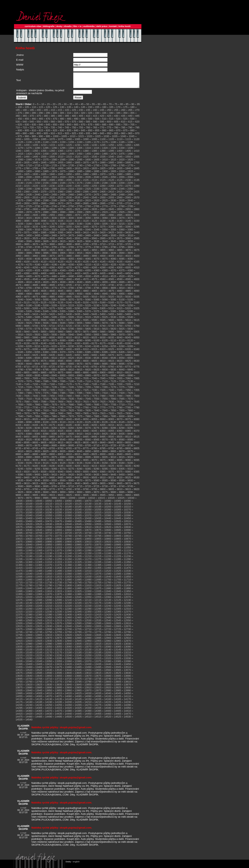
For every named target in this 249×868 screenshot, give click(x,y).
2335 (105, 192)
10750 (127, 536)
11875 (98, 591)
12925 (39, 644)
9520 (120, 480)
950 (109, 136)
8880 (18, 457)
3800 (130, 250)
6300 (69, 352)
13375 (98, 664)
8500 (111, 440)
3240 (44, 230)
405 (81, 119)
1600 (88, 162)
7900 (78, 416)
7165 (61, 387)
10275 (19, 515)
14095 (98, 699)
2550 (103, 200)
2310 (63, 192)
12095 (59, 603)
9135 (80, 466)
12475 (98, 620)
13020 (108, 647)
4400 (44, 276)
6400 (113, 355)
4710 (78, 288)
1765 (122, 168)
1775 (18, 171)
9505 (94, 480)
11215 (98, 559)
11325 (78, 565)
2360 (27, 195)
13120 (68, 652)
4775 (63, 291)
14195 (59, 705)
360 (18, 119)
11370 (49, 568)
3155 (21, 227)
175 (125, 110)
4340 (63, 273)
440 (130, 119)
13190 (88, 655)
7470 (86, 399)
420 (102, 119)
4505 (96, 279)
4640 (80, 285)
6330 (120, 352)
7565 (122, 402)
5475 (21, 320)
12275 (59, 612)
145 (83, 110)
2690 (94, 206)
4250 (35, 270)
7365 (29, 396)
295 (48, 116)
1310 (88, 151)
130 (62, 110)
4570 (86, 282)
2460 (71, 197)
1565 (29, 162)
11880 (108, 591)
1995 (21, 180)
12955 (98, 644)
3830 (61, 253)
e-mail (23, 735)
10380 (108, 518)
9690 (37, 489)
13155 (19, 655)
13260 (108, 658)
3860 (111, 253)
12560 (29, 626)
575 (74, 125)
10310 (88, 515)
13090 (127, 650)
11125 (39, 556)
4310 (136, 270)
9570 (80, 483)
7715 (130, 407)
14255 (59, 708)
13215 (19, 658)
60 (99, 107)
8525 (29, 442)
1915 (130, 174)
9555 (54, 483)
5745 (111, 329)
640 (41, 127)
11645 (117, 580)
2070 (27, 183)
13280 (29, 661)
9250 (29, 472)
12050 (88, 600)
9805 (111, 492)
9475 (44, 480)
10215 (19, 512)
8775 (86, 451)
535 (18, 125)
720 (32, 130)
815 (41, 133)
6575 (44, 364)
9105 (29, 466)
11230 (127, 559)
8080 (136, 422)
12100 (68, 603)
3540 (61, 241)
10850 (88, 542)
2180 (88, 186)
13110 (49, 652)
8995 (88, 460)
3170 (46, 227)
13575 (19, 676)
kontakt (113, 26)
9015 (122, 460)
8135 (105, 425)
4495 (80, 279)
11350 (127, 565)
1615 (113, 162)
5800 (80, 332)
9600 (130, 483)
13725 (78, 682)
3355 (113, 232)
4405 (52, 276)
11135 (59, 556)
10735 (98, 536)
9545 (37, 483)
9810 (120, 492)
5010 (94, 300)
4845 (61, 294)
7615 (86, 405)
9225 (111, 469)
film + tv (77, 26)
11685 (78, 582)
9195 (61, 469)
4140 (94, 265)
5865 (69, 335)
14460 (108, 717)
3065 (113, 221)
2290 (29, 192)
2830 (86, 212)
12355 (98, 615)
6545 (113, 361)
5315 (120, 311)
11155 (98, 556)
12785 (117, 635)
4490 (71, 279)
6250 (105, 349)
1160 (80, 145)
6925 (21, 378)
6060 (29, 343)
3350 (105, 232)
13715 (59, 682)
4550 (52, 282)
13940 (29, 693)
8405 (71, 437)
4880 (120, 294)
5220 (80, 308)
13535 (59, 673)
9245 (21, 472)
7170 (69, 387)
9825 (21, 495)
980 (27, 139)
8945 (128, 457)
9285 (88, 472)
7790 (136, 410)
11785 (39, 588)
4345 (71, 273)
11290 (127, 562)
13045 (39, 650)
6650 (46, 367)
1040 (123, 139)
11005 (39, 550)
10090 (127, 504)
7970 (71, 419)
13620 (108, 676)
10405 (39, 521)
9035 (35, 463)
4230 (122, 267)
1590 (71, 162)
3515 (18, 241)
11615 (59, 580)
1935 (44, 177)
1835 (120, 171)
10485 (78, 524)
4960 (130, 297)
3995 (94, 259)
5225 (88, 308)
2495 (130, 197)
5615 (136, 323)
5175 (128, 305)
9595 (122, 483)
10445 (117, 521)
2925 (122, 215)
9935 (86, 498)
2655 (35, 206)
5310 (111, 311)
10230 (49, 512)
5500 (63, 320)
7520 (46, 402)
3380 (35, 235)
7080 (37, 384)
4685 (35, 288)
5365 (80, 314)
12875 (59, 641)
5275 (52, 311)
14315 (59, 711)
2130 (128, 183)
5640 (54, 326)
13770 (49, 685)
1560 (21, 162)
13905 (78, 690)
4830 (35, 294)
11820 (108, 588)
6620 (120, 364)
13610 (88, 676)
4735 (120, 288)
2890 (63, 215)
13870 (127, 687)
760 (88, 130)
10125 (78, 507)
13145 (117, 652)
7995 (113, 419)
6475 (120, 358)
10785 (78, 539)
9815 (128, 492)
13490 (88, 670)
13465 (39, 670)
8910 (69, 457)
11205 (78, 559)
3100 (52, 224)
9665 (120, 486)
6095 (88, 343)
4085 (122, 262)
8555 (80, 442)
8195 (86, 428)
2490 (122, 197)
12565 (39, 626)
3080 (18, 224)
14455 (98, 717)
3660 (18, 247)
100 (20, 110)
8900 (52, 457)
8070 (120, 422)
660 (69, 127)
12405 (78, 617)
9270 (63, 472)
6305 (78, 352)
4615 (37, 285)
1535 (103, 160)
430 (116, 119)
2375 (52, 195)
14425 (39, 717)
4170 (21, 267)
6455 (86, 358)
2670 (61, 206)
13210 (127, 655)
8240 (37, 431)
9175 (27, 469)
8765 (69, 451)
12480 (108, 620)
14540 (29, 722)
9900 (27, 498)
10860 (108, 542)
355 (132, 116)
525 (125, 122)
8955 (21, 460)
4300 (120, 270)
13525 (39, 673)
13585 (39, 676)
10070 (88, 504)
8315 (44, 434)
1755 (105, 168)
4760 (37, 291)
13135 (98, 652)
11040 (108, 550)
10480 (68, 524)
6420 (27, 358)
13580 (29, 676)
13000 (68, 647)
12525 (78, 623)
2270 (120, 189)
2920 (113, 215)
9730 (105, 489)
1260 (128, 148)
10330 (127, 515)
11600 (29, 580)
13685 (117, 679)
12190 (127, 606)
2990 (111, 218)
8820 (37, 454)
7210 (136, 387)
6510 (54, 361)
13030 (127, 647)
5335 (29, 314)
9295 (105, 472)
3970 (52, 259)
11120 (29, 556)
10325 (117, 515)
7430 (18, 399)
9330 (44, 475)
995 (48, 139)
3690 (69, 247)
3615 (63, 244)
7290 (27, 393)
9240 (136, 469)
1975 (111, 177)
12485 (117, 620)
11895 (19, 594)
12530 (88, 623)
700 (125, 127)
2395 (86, 195)
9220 (103, 469)
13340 (29, 664)
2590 (46, 203)
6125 (18, 346)
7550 (96, 402)
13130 (88, 652)
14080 (68, 699)
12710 (88, 632)
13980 (108, 693)
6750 (94, 370)
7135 (130, 384)
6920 (136, 375)
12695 (59, 632)
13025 (117, 647)
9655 (103, 486)
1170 (96, 145)
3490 (96, 238)
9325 (35, 475)
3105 (61, 224)
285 (34, 116)
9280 (80, 472)
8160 (27, 428)
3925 (96, 256)
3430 (120, 235)
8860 (105, 454)
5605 (120, 323)
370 (32, 119)
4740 (128, 288)
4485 (63, 279)
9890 (130, 495)
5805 (88, 332)
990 (41, 139)
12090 (49, 603)
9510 (103, 480)
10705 (39, 536)
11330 (88, 565)
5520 (96, 320)
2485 (113, 197)
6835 (113, 372)
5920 (37, 337)
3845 (86, 253)
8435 (122, 437)
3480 (80, 238)
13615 (98, 676)
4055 (71, 262)
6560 (18, 364)
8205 (103, 428)
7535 (71, 402)
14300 (29, 711)
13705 (39, 682)
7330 (94, 393)
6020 (86, 340)
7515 (37, 402)
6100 (96, 343)
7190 (103, 387)
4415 (69, 276)
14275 (98, 708)
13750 (127, 682)
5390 (122, 314)
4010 (120, 259)
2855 (128, 212)
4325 (37, 273)
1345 (27, 154)
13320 (108, 661)
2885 (54, 215)
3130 (103, 224)
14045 (117, 696)
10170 (49, 510)
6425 (35, 358)
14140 (68, 702)
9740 (122, 489)
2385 (69, 195)
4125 (69, 265)
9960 (128, 498)
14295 (19, 711)
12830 (88, 638)
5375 (96, 314)
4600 (136, 282)
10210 (127, 510)
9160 (122, 466)
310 (69, 116)
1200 (27, 148)
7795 (21, 413)
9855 (71, 495)
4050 (63, 262)
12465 (78, 620)
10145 (117, 507)
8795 (120, 451)
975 (20, 139)
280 (27, 116)
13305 (78, 661)
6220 (54, 349)
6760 (111, 370)
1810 (78, 171)
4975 (35, 300)
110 (34, 110)
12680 (29, 632)
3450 (29, 238)
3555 (86, 241)
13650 (49, 679)
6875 (61, 375)
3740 (29, 250)
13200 (108, 655)
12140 (29, 606)
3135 (111, 224)
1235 (86, 148)
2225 (44, 189)
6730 (61, 370)
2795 (27, 212)
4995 (69, 300)
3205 (105, 227)
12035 (59, 600)
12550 (127, 623)
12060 (108, 600)
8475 (69, 440)
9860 (80, 495)
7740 (52, 410)
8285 (113, 431)
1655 (61, 165)
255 (116, 113)
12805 (39, 638)
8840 (71, 454)
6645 (37, 367)
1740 (80, 168)
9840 (46, 495)
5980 (18, 340)
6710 (27, 370)
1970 (103, 177)
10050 (49, 504)
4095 (18, 265)
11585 (117, 577)
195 (32, 113)
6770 (128, 370)
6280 (35, 352)
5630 (37, 326)
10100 (29, 507)
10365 (78, 518)
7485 (111, 399)
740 (60, 130)
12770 (88, 635)
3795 (122, 250)
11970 (49, 597)
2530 (69, 200)
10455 (19, 524)
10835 (59, 542)
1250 (111, 148)
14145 (78, 702)
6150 (61, 346)
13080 (108, 650)
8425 (105, 437)
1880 (71, 174)
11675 (59, 582)
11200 (68, 559)
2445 (46, 197)
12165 (78, 606)
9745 (130, 489)
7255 (88, 390)
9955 (120, 498)
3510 (130, 238)
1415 (21, 157)
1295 (63, 151)
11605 (39, 580)
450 (20, 122)
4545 (44, 282)
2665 (52, 206)
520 (118, 122)
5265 (35, 311)
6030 (103, 340)
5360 (71, 314)
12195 (19, 609)
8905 (61, 457)
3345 (96, 232)
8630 (86, 445)
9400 (37, 477)
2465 (80, 197)
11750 (88, 585)
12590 (88, 626)
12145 (39, 606)
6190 (128, 346)
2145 (29, 186)
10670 (88, 533)
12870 (49, 641)
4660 (113, 285)
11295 (19, 565)
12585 (78, 626)
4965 (18, 300)
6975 (105, 378)
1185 (122, 145)
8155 (18, 428)
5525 (105, 320)
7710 (122, 407)
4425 (86, 276)
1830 (111, 171)
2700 (111, 206)
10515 (19, 527)
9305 (122, 472)
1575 (46, 162)
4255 (44, 270)
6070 (46, 343)
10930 (127, 545)
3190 (80, 227)
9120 (54, 466)
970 (137, 136)
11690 (88, 582)
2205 (130, 186)
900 (39, 136)
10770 (49, 539)
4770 (54, 291)
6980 (113, 378)
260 (123, 113)
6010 (69, 340)
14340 (108, 711)
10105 (39, 507)
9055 (69, 463)
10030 (131, 501)
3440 (136, 235)
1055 (27, 142)
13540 (68, 673)
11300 (29, 565)
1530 (94, 160)
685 (104, 127)
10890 (49, 545)
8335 (78, 434)
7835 (88, 413)
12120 (108, 603)
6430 (44, 358)
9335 (52, 475)
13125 (78, 652)
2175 (80, 186)
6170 (94, 346)
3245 (52, 230)
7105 (80, 384)
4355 (88, 273)
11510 (88, 574)
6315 (94, 352)
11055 (19, 553)
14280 (108, 708)
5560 (44, 323)
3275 (103, 230)
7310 (61, 393)
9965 (136, 498)
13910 (88, 690)
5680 (122, 326)
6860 (35, 375)
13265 (117, 658)
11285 (117, 562)
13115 (59, 652)
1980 (120, 177)
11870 (88, 591)
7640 (128, 405)
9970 (21, 501)
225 (74, 113)
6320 (103, 352)
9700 (54, 489)
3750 (46, 250)
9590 (113, 483)
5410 (35, 317)
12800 (29, 638)
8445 (18, 440)
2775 (113, 209)
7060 (128, 381)
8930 (103, 457)
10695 (19, 536)
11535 (19, 577)
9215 (94, 469)
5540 (130, 320)
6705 (18, 370)
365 (25, 119)
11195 (59, 559)
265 (130, 113)
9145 (96, 466)
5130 (52, 305)
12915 (19, 644)
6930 (29, 378)
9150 (105, 466)
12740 (29, 635)
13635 (19, 679)
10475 (59, 524)
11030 (88, 550)
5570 (61, 323)
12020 (29, 600)
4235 (130, 267)
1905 (113, 174)
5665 (96, 326)
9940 (94, 498)
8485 (86, 440)
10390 (127, 518)
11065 (39, 553)
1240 (94, 148)
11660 (29, 582)
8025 (44, 422)
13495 (98, 670)
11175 (19, 559)
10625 (117, 530)
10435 (98, 521)
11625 (78, 580)
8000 (122, 419)
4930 (80, 297)
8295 (130, 431)
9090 (128, 463)
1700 (136, 165)
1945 (61, 177)
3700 (86, 247)
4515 (113, 279)
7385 (63, 396)
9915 (52, 498)
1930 (35, 177)
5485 (37, 320)
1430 (46, 157)
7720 (18, 410)
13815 (19, 687)
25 (60, 107)
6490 (21, 361)
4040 (46, 262)
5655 (80, 326)
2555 (111, 200)
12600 (108, 626)
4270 (69, 270)
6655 (54, 367)
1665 (78, 165)
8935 (111, 457)
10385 (117, 518)
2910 (96, 215)
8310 (35, 434)
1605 (96, 162)
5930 (54, 337)
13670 (88, 679)
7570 (130, 402)
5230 (96, 308)
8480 (78, 440)
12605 (117, 626)
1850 (21, 174)
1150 (63, 145)
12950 (88, 644)
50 (88, 107)
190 (25, 113)
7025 (69, 381)
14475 (19, 720)
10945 (39, 547)
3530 (44, 241)
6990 (130, 378)
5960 (105, 337)
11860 (68, 591)
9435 (96, 477)
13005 (78, 647)
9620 (44, 486)
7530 (63, 402)
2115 (103, 183)
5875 (86, 335)
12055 (98, 600)
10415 (59, 521)
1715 (37, 168)
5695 (27, 329)
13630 (127, 676)
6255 (113, 349)
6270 (18, 352)
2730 (37, 209)
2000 (29, 180)
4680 (27, 288)
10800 (108, 539)
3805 (18, 253)
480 (62, 122)
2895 (71, 215)
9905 (35, 498)
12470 (88, 620)
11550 (49, 577)
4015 (128, 259)
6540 (105, 361)
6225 (63, 349)
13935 (19, 693)
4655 (105, 285)
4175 (29, 267)
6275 (27, 352)
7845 (105, 413)
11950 (127, 594)
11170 (127, 556)
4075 (105, 262)
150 (90, 110)
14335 (98, 711)
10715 (59, 536)
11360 (29, 568)
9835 (37, 495)
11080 (68, 553)
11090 (88, 553)
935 (88, 136)
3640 (105, 244)
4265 (61, 270)
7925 (120, 416)
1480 (130, 157)
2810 (52, 212)
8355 (111, 434)
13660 (68, 679)
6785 (29, 372)
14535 (19, 722)
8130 (96, 425)
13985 (117, 693)
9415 (63, 477)
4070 (96, 262)
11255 (59, 562)
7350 (128, 393)
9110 (37, 466)
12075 (19, 603)
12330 (49, 615)
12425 (117, 617)
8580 (122, 442)
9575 (88, 483)
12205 (39, 609)
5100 (122, 302)
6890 (86, 375)
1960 (86, 177)
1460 (96, 157)
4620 (46, 285)
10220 (29, 512)
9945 (103, 498)
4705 (69, 288)
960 (123, 136)
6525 (80, 361)
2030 (80, 180)
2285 (21, 192)
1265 (136, 148)
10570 (127, 527)
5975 (130, 337)
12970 (127, 644)
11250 (49, 562)
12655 (98, 629)
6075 (54, 343)
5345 (46, 314)
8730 (130, 448)
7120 (105, 384)
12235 (98, 609)
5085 (96, 302)
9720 (88, 489)
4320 (29, 273)
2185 (96, 186)
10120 (68, 507)
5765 (21, 332)
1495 (35, 160)
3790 (113, 250)
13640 (29, 679)
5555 (35, 323)
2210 (18, 189)
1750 (96, 168)
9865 (88, 495)
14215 (98, 705)
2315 (71, 192)
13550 (88, 673)
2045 (105, 180)
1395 (111, 154)
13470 (49, 670)
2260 (103, 189)
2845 (111, 212)
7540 (80, 402)
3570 (111, 241)
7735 (44, 410)
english (76, 864)
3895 (46, 256)
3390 (52, 235)
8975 (54, 460)
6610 (103, 364)
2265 (111, 189)
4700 (61, 288)
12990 (49, 647)
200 (39, 113)
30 (65, 107)
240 (95, 113)
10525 (39, 527)
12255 (19, 612)
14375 (59, 714)
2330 (96, 192)
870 (118, 133)
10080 (108, 504)
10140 (108, 507)
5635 (46, 326)
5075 (80, 302)
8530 (37, 442)
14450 (88, 717)
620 (137, 125)
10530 (49, 527)
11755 (98, 585)
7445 (44, 399)
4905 (37, 297)
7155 (44, 387)
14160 (108, 702)
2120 (111, 183)
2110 (94, 183)
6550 (122, 361)
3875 (136, 253)
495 (83, 122)
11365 (39, 568)
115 (41, 110)
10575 (19, 530)
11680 (68, 582)
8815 (29, 454)
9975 (29, 501)
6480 (128, 358)
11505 (78, 574)
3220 (130, 227)
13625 (117, 676)
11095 (98, 553)
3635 (96, 244)
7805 (37, 413)
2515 (44, 200)
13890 (49, 690)
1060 (35, 142)
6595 (78, 364)
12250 (127, 609)
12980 (29, 647)
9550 (46, 483)
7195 (111, 387)
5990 (35, 340)
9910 (44, 498)
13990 (127, 693)
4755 (29, 291)
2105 (86, 183)
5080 (88, 302)
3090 (35, 224)
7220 (29, 390)
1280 (37, 151)
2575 (21, 203)
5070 (71, 302)
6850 (18, 375)
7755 (78, 410)
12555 (19, 626)
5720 (69, 329)
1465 (105, 157)
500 (90, 122)
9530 (136, 480)
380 (46, 119)
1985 (128, 177)
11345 (117, 565)
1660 (69, 165)
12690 (49, 632)
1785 (35, 171)
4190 (54, 267)
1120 (136, 142)
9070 (94, 463)
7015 (52, 381)
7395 (80, 396)
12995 (59, 647)
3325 (63, 232)
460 (34, 122)
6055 (21, 343)
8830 (54, 454)
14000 (29, 696)
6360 (46, 355)
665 (76, 127)
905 (46, 136)
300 (55, 116)
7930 (128, 416)
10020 (111, 501)
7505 (21, 402)
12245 (117, 609)
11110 (127, 553)
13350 (49, 664)
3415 (94, 235)
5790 (63, 332)
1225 (69, 148)
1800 (61, 171)
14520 (108, 720)
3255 (69, 230)
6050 (136, 340)
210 (53, 113)
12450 (49, 620)
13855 (98, 687)
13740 (108, 682)
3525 (35, 241)
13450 (127, 667)
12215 (59, 609)
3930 (105, 256)
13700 (29, 682)
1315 (96, 151)
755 (81, 130)
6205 (29, 349)
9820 (136, 492)
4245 (27, 270)
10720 (68, 536)
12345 (78, 615)
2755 (80, 209)
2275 (128, 189)
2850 (120, 212)
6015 (78, 340)
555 (46, 125)
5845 (35, 335)
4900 (29, 297)
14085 (78, 699)
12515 (59, 623)
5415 (44, 317)
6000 (52, 340)
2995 (120, 218)
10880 (29, 545)
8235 (29, 431)
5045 (29, 302)
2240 (69, 189)
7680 (71, 407)
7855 (122, 413)
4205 (80, 267)
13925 (117, 690)
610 (123, 125)
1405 (128, 154)
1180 (113, 145)
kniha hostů (124, 26)
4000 (103, 259)
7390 (71, 396)
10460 (29, 524)
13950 (49, 693)
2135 (136, 183)
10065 (78, 504)
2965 (69, 218)
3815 (35, 253)
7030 (78, 381)
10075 (98, 504)
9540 (29, 483)
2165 (63, 186)
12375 (19, 617)
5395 (130, 314)
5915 (29, 337)
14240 (29, 708)
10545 (78, 527)
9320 (27, 475)
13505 (117, 670)
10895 (59, 545)
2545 (94, 200)
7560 (113, 402)
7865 (18, 416)
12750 (49, 635)
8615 (61, 445)
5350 (54, 314)
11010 (49, 550)
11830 (127, 588)
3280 (111, 230)
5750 (120, 329)
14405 (117, 714)
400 (74, 119)
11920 (68, 594)
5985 (27, 340)
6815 (80, 372)
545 (32, 125)
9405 (46, 477)
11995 (98, 597)
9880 (113, 495)
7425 (130, 396)
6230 (71, 349)
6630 (136, 364)
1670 (86, 165)
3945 (130, 256)
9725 (96, 489)
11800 (68, 588)
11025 (78, 550)
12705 (78, 632)
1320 (105, 151)
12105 (78, 603)
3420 (103, 235)
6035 (111, 340)
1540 (111, 160)
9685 (29, 489)
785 (123, 130)
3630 (88, 244)
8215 (120, 428)
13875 (19, 690)
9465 (27, 480)
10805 (117, 539)
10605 (78, 530)
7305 (52, 393)
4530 (18, 282)
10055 (59, 504)
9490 (69, 480)
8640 (103, 445)
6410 (130, 355)
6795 (46, 372)
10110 (49, 507)
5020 (111, 300)
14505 (78, 720)
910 (53, 136)
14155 (98, 702)
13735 (98, 682)
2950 (44, 218)
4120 (61, 265)
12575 (59, 626)
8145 (122, 425)
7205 (128, 387)
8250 (54, 431)
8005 (130, 419)
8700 (80, 448)
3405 (78, 235)
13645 (39, 679)
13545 (78, 673)
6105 (105, 343)
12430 (127, 617)
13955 (59, 693)
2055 (122, 180)
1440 (63, 157)
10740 (108, 536)
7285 (18, 393)
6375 (71, 355)
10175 (59, 510)
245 (102, 113)
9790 (86, 492)
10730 (88, 536)
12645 (78, 629)
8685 (54, 448)
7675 (63, 407)
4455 (136, 276)
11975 (59, 597)
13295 (59, 661)
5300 (94, 311)
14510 (88, 720)
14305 (39, 711)
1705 (21, 168)
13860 (108, 687)
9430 (88, 477)
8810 (21, 454)
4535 (27, 282)
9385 (136, 475)
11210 (88, 559)
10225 (39, 512)
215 (60, 113)
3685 (61, 247)
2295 (37, 192)
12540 (108, 623)
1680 (103, 165)
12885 (78, 641)
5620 (21, 326)
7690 (88, 407)
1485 (18, 160)
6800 (54, 372)
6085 (71, 343)
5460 (120, 317)
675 (90, 127)
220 (67, 113)
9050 (61, 463)
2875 (37, 215)
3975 (61, 259)
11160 (108, 556)
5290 (78, 311)
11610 (49, 580)
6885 (78, 375)
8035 (61, 422)
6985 (122, 378)
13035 (19, 650)
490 (76, 122)
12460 (68, 620)
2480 (105, 197)
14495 (59, 720)
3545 (69, 241)
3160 (29, 227)
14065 (39, 699)
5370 (88, 314)
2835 (94, 212)
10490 (88, 524)
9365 (103, 475)
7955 (46, 419)
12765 (78, 635)
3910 (71, 256)
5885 (103, 335)
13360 (68, 664)
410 (88, 119)
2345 (122, 192)
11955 (19, 597)
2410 (111, 195)
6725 (52, 370)
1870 (54, 174)
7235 (54, 390)
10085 (117, 504)
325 (90, 116)
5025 (120, 300)
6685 (105, 367)
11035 (98, 550)
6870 (52, 375)
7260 (96, 390)
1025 (98, 139)
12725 (117, 632)
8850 (88, 454)
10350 (49, 518)
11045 (117, 550)
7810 (46, 413)
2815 (61, 212)
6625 (128, 364)
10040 (29, 504)
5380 (105, 314)
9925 (69, 498)
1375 (78, 154)
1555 (136, 160)
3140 (120, 224)
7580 (27, 405)
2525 (61, 200)
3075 (130, 221)
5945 (80, 337)
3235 (35, 230)
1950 (69, 177)
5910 (21, 337)
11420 (29, 571)
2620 (96, 203)
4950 (113, 297)
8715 (105, 448)
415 (95, 119)
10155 (19, 510)
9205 (78, 469)
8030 (52, 422)
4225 (113, 267)
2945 (35, 218)
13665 (78, 679)
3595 (29, 244)
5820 (113, 332)
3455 (37, 238)
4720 (94, 288)
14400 (108, 714)
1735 (71, 168)
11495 (59, 574)
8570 (105, 442)
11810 (88, 588)
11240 (29, 562)
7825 (71, 413)
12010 (127, 597)
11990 (88, 597)
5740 (103, 329)
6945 (54, 378)
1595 (80, 162)
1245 (103, 148)
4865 (94, 294)
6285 (44, 352)
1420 (29, 157)
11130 (49, 556)
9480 (52, 480)
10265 (117, 512)
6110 (113, 343)
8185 (69, 428)
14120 (29, 702)
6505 (46, 361)
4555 (61, 282)
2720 (21, 209)
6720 (44, 370)
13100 (29, 652)
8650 (120, 445)
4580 (103, 282)
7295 (35, 393)
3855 (103, 253)
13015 (98, 647)
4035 (37, 262)
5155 (94, 305)
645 (48, 127)
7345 (120, 393)
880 (132, 133)
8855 (96, 454)
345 (118, 116)
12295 (98, 612)
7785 (128, 410)
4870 (103, 294)
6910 (120, 375)
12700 (68, 632)
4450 (128, 276)
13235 (59, 658)
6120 (130, 343)
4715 (86, 288)
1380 (86, 154)
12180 (108, 606)
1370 (69, 154)
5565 (52, 323)
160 (104, 110)
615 (130, 125)
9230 (120, 469)
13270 (127, 658)
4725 (103, 288)
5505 (71, 320)
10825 (39, 542)
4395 (35, 276)
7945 (29, 419)
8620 (69, 445)
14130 (49, 702)
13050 (49, 650)
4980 (44, 300)
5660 (88, 326)
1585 (63, 162)
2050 (113, 180)
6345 (21, 355)
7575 (18, 405)
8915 (78, 457)
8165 (35, 428)
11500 (68, 574)
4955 (122, 297)
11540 (29, 577)
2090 (61, 183)
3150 (136, 224)
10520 (29, 527)
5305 (103, 311)
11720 (29, 585)
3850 (94, 253)
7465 (78, 399)
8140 (113, 425)
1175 (105, 145)
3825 (52, 253)
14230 (127, 705)
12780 (108, 635)
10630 (127, 530)
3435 (128, 235)
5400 (18, 317)
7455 (61, 399)
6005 (61, 340)
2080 (44, 183)
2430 (21, 197)
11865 (78, 591)
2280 (136, 189)
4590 (120, 282)
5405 (27, 317)
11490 (49, 574)
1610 (105, 162)
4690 (44, 288)
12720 (108, 632)
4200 (71, 267)
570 (67, 125)
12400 (68, 617)
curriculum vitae (33, 26)
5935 (63, 337)
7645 (136, 405)
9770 (52, 492)
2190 (105, 186)
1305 (80, 151)
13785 (78, 685)
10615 (98, 530)
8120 (80, 425)
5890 (111, 335)
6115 (122, 343)
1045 (132, 139)
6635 (21, 367)
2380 (61, 195)
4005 (111, 259)
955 (116, 136)
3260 (78, 230)
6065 (37, 343)
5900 (128, 335)
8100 (46, 425)
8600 (35, 445)
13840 (68, 687)
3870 (128, 253)
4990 (61, 300)
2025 (71, 180)
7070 (21, 384)
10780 (68, 539)
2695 (103, 206)
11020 (68, 550)
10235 (59, 512)
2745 (63, 209)
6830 (105, 372)
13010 (88, 647)
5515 (88, 320)
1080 (69, 142)
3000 (128, 218)
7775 (111, 410)
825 (55, 133)
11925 (78, 594)
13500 (108, 670)
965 (130, 136)
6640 (29, 367)
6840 (122, 372)
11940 (108, 594)
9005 (105, 460)
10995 (19, 550)
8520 (21, 442)
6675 (88, 367)
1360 (52, 154)
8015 (27, 422)
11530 (127, 574)
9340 (61, 475)
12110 (88, 603)
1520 (78, 160)
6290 (52, 352)
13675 (98, 679)
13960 (68, 693)
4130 (78, 265)
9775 (61, 492)
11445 (78, 571)
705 (132, 127)
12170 (88, 606)
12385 (39, 617)
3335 (80, 232)
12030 (49, 600)
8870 (122, 454)
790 (130, 130)
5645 (63, 326)
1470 (113, 157)
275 (20, 116)
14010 (49, 696)
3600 (37, 244)
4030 (29, 262)
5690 (18, 329)
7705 (113, 407)
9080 (111, 463)
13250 (88, 658)
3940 (122, 256)
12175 (98, 606)
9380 (128, 475)
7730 (35, 410)
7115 (96, 384)
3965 (44, 259)
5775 (37, 332)
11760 (108, 585)
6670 (80, 367)
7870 (27, 416)
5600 (111, 323)
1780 (27, 171)
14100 (108, 699)
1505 (52, 160)
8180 (61, 428)
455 (27, 122)
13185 (78, 655)
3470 (63, 238)
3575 (120, 241)
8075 (128, 422)
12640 (68, 629)
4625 (54, 285)
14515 (98, 720)
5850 (44, 335)
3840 (78, 253)
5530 (113, 320)
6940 (46, 378)
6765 (120, 370)
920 (67, 136)
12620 (29, 629)
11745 (78, 585)
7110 (88, 384)
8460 (44, 440)
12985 (39, 647)
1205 (35, 148)
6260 (122, 349)
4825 (27, 294)
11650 (127, 580)
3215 (122, 227)
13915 (98, 690)
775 (109, 130)
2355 (18, 195)
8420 (96, 437)
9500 (86, 480)
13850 (88, 687)
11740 (68, 585)
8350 (103, 434)
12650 (88, 629)
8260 (71, 431)
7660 (37, 407)
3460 (46, 238)
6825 (96, 372)
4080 (113, 262)
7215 (21, 390)
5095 (113, 302)
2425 (136, 195)
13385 (117, 664)
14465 (117, 717)
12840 (108, 638)
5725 (78, 329)
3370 (18, 235)
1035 (115, 139)
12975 (19, 647)
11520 (108, 574)
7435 (27, 399)
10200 (108, 510)
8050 (86, 422)
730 (46, 130)
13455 (19, 670)
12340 (68, 615)
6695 (122, 367)
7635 (120, 405)
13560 (108, 673)
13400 (29, 667)
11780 (29, 588)
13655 (59, 679)
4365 (105, 273)
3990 (86, 259)
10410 (49, 521)
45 (82, 107)
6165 (86, 346)
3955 (27, 259)
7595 (52, 405)
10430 (88, 521)
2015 (54, 180)
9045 (52, 463)
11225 (117, 559)
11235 (19, 562)
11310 (49, 565)
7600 (61, 405)
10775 (59, 539)
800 (20, 133)
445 (137, 119)
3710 (103, 247)
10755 (19, 539)
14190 (49, 705)
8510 (128, 440)
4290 (103, 270)
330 (97, 116)
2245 (78, 189)
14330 (88, 711)
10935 (19, 547)
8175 (52, 428)
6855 (27, 375)
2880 (46, 215)
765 (95, 130)
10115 (59, 507)
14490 (49, 720)
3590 (21, 244)
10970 (88, 547)
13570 (127, 673)
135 (69, 110)
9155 (113, 466)
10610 (88, 530)
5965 (113, 337)
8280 (105, 431)
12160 (68, 606)
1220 (61, 148)
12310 (127, 612)
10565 (117, 527)
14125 (39, 702)
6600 (86, 364)
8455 (35, 440)
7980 (88, 419)
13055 (59, 650)
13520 (29, 673)
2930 (130, 215)
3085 (27, 224)
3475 (71, 238)
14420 (29, 717)
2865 (21, 215)
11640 (108, 580)
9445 (113, 477)
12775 (98, 635)
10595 (59, 530)
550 (39, 125)
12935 (59, 644)
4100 (27, 265)
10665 (78, 533)
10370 (88, 518)
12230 (88, 609)
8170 (44, 428)
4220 (105, 267)
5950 (88, 337)
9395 (29, 477)
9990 (54, 501)
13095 (19, 652)
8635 (94, 445)
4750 (21, 291)
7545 (88, 402)
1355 (44, 154)
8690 (63, 448)
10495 (98, 524)
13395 (19, 667)
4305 (128, 270)
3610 (54, 244)
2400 (94, 195)
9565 (71, 483)
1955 (78, 177)
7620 (94, 405)
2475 (96, 197)
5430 (69, 317)
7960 (54, 419)
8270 (88, 431)
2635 (122, 203)
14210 (88, 705)
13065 (78, 650)
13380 (108, 664)
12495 (19, 623)
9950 (111, 498)
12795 (19, 638)
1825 (103, 171)
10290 (49, 515)
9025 (18, 463)
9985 (46, 501)
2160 (54, 186)
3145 (128, 224)
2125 (120, 183)
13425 (78, 667)
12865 (39, 641)
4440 (111, 276)
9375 (120, 475)
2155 (46, 186)
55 (93, 107)
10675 (98, 533)
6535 (96, 361)
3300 (21, 232)
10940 (29, 547)
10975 (98, 547)
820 (48, 133)
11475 (19, 574)
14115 (19, 702)
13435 (98, 667)
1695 (128, 165)
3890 (37, 256)
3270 (94, 230)
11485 (39, 574)
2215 (27, 189)
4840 (52, 294)
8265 (80, 431)
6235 (80, 349)
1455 (88, 157)
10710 (49, 536)
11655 (19, 582)
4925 (71, 297)
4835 (44, 294)
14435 (59, 717)
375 (39, 119)
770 (102, 130)
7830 (80, 413)
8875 (130, 454)
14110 (127, 699)
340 (111, 116)
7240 (63, 390)
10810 (127, 539)
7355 (136, 393)
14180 (29, 705)
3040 (71, 221)
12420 (108, 617)
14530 (127, 720)
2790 (18, 212)
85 (127, 107)
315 (76, 116)
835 (69, 133)
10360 (68, 518)
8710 (96, 448)
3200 (96, 227)
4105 (35, 265)
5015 (103, 300)
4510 (105, 279)
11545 (39, 577)
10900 (68, 545)
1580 (54, 162)
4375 (122, 273)
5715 (61, 329)
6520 (71, 361)
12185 (117, 606)
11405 (117, 568)
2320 (80, 192)
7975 (80, 419)
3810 (27, 253)
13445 (117, 667)
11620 (68, 580)
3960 (35, 259)
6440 (61, 358)
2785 (130, 209)
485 (69, 122)
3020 (37, 221)
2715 (136, 206)
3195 (88, 227)
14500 (68, 720)
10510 (127, 524)
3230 (27, 230)
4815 (130, 291)
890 (25, 136)
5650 (71, 326)
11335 (98, 565)
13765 (39, 685)
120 (48, 110)
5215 (71, 308)
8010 (18, 422)
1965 (94, 177)
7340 (111, 393)
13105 (39, 652)
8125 (88, 425)
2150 (37, 186)
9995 (63, 501)
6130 (27, 346)
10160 (29, 510)
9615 (35, 486)
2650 (27, 206)
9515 (111, 480)
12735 (19, 635)
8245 (46, 431)
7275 (122, 390)
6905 (111, 375)
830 (62, 133)
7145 (27, 387)
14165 (117, 702)
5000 (78, 300)
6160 (78, 346)
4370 (113, 273)
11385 (78, 568)
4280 (86, 270)
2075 (35, 183)
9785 (78, 492)
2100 (78, 183)
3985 (78, 259)
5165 (111, 305)
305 (62, 116)
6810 (71, 372)
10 (43, 107)
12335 (59, 615)
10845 (78, 542)
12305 (117, 612)
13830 (49, 687)
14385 (78, 714)
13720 (68, 682)
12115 (98, 603)
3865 (120, 253)
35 (71, 107)
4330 (46, 273)
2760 (88, 209)
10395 (19, 521)
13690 (127, 679)
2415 (120, 195)
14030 (88, 696)
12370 (127, 615)
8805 (136, 451)
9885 (122, 495)
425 (109, 119)
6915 (128, 375)
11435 (59, 571)
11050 (127, 550)
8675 (37, 448)
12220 (68, 609)
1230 (78, 148)
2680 (78, 206)
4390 (27, 276)
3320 (54, 232)
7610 (78, 405)
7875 (35, 416)
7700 (105, 407)
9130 (71, 466)
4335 (54, 273)
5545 (18, 323)
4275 (78, 270)
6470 (111, 358)
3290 (128, 230)
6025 (94, 340)
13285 (39, 661)
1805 (69, 171)
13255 (98, 658)
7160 (52, 387)
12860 (29, 641)
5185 (21, 308)
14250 (49, 708)
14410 (127, 714)
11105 (117, 553)
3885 (29, 256)
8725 (122, 448)
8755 (52, 451)
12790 (127, 635)
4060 (80, 262)
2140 (21, 186)
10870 (127, 542)
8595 (27, 445)
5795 (71, 332)
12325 (39, 615)
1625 (130, 162)
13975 (98, 693)
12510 (49, 623)
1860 (37, 174)
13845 (78, 687)
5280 (61, 311)
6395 (105, 355)
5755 (128, 329)
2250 (86, 189)
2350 (130, 192)
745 (67, 130)
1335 (130, 151)
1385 (94, 154)
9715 (80, 489)
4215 (96, 267)
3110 (69, 224)
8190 (78, 428)
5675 (113, 326)
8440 (130, 437)
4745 (136, 288)
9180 (35, 469)
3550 (78, 241)
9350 (78, 475)
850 (90, 133)
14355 (19, 714)
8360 (120, 434)
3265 (86, 230)
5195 (37, 308)
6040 (120, 340)
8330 (69, 434)
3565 (103, 241)
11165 (117, 556)
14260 (68, 708)
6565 (27, 364)
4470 (37, 279)
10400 (29, 521)
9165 (130, 466)
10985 (117, 547)
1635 (27, 165)
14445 (78, 717)
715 (25, 130)
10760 (29, 539)
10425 (78, 521)
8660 (136, 445)
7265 (105, 390)
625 (20, 127)
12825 (78, 638)
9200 (69, 469)
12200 (29, 609)
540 (25, 125)
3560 (94, 241)
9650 (94, 486)
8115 (71, 425)
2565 (128, 200)
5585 (86, 323)
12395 (59, 617)
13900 (68, 690)
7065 (136, 381)
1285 (46, 151)
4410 (61, 276)
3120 (86, 224)
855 (97, 133)
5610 (128, 323)
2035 (88, 180)
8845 (80, 454)
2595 (54, 203)
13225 (39, 658)
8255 (63, 431)
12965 (117, 644)
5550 (27, 323)
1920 (18, 177)
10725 (78, 536)
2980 (94, 218)
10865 (117, 542)
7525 (54, 402)
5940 (71, 337)
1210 (44, 148)
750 (74, 130)
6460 (94, 358)
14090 (88, 699)
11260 (68, 562)
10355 (59, 518)
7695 (96, 407)
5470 (136, 317)
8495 (103, 440)
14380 (68, 714)
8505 (120, 440)
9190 (52, 469)
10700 (29, 536)
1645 (44, 165)
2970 (78, 218)
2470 (88, 197)
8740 (27, 451)
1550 (128, 160)
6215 (46, 349)
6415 (18, 358)
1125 (21, 145)
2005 (37, 180)
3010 (21, 221)
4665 (122, 285)
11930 (88, 594)
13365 (78, 664)
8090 (29, 425)
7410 (105, 396)
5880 (94, 335)
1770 (130, 168)
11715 (19, 585)
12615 (19, 629)
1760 (113, 168)
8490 (94, 440)
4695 (52, 288)
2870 (29, 215)
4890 (136, 294)
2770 (105, 209)
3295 (136, 230)
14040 (108, 696)
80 (121, 107)
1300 (71, 151)
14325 (78, 711)
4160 (128, 265)
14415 (19, 717)
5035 (136, 300)
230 (81, 113)
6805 (63, 372)
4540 (35, 282)
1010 (72, 139)
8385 (37, 437)
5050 (37, 302)
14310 (49, 711)
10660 (68, 533)
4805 (113, 291)
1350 (35, 154)
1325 (113, 151)
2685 (86, 206)
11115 (19, 556)
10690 (127, 533)
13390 (127, 664)
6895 (94, 375)
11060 (29, 553)
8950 (136, 457)
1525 (86, 160)
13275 (19, 661)
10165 (39, 510)
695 (118, 127)
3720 (120, 247)
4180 (37, 267)
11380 (68, 568)
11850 (49, 591)
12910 (127, 641)
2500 (18, 200)
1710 (29, 168)
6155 (69, 346)
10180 (68, 510)
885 (18, 136)
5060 (54, 302)
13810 (127, 685)
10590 (49, 530)
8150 (130, 425)
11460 (108, 571)
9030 (27, 463)
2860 (136, 212)
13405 (39, 667)
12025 (39, 600)
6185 (120, 346)
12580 (68, 626)
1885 (80, 174)
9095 (136, 463)
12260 (29, 612)
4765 (46, 291)
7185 (94, 387)
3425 (111, 235)
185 (18, 113)
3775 (88, 250)
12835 (98, 638)
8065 (111, 422)
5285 (69, 311)
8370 (136, 434)
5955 (96, 337)
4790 (88, 291)
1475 (122, 157)
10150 (127, 507)
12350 (88, 615)
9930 (78, 498)
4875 (111, 294)
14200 (68, 705)
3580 (128, 241)
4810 (122, 291)
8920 (86, 457)
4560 (69, 282)
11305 (39, 565)
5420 (52, 317)
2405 (103, 195)
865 (111, 133)
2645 (18, 206)
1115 (128, 142)
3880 (21, 256)
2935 (18, 218)
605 (116, 125)
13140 (108, 652)
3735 (21, 250)
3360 (122, 232)
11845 (39, 591)
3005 (136, 218)
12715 (98, 632)
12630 (49, 629)
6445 (69, 358)
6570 (35, 364)
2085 (52, 183)
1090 (86, 142)
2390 (78, 195)
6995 (18, 381)
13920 (108, 690)
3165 (37, 227)
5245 (122, 308)
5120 (35, 305)
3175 (54, 227)
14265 (78, 708)
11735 (59, 585)
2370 (44, 195)
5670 (105, 326)
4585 (111, 282)
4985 (52, 300)
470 (48, 122)
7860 (130, 413)
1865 (46, 174)
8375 (21, 437)
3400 (69, 235)
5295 (86, 311)
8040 (69, 422)
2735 (46, 209)
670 (83, 127)
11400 (108, 568)
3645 (113, 244)
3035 (63, 221)
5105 (130, 302)
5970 (122, 337)
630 (27, 127)
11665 (39, 582)
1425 (37, 157)
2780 (122, 209)
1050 (18, 142)
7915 (103, 416)
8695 (71, 448)
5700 (35, 329)
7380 (54, 396)
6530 (88, 361)
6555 (130, 361)
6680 (96, 367)
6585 (61, 364)
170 (118, 110)
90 (133, 107)
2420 (128, 195)
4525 (130, 279)
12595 (98, 626)
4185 (46, 267)
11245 (39, 562)
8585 (130, 442)
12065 (117, 600)
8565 (96, 442)
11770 (127, 585)
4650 (96, 285)
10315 (98, 515)
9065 (86, 463)
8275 (96, 431)
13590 (49, 676)
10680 (108, 533)
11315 (59, 565)
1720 (46, 168)
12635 (59, 629)
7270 (113, 390)
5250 (130, 308)
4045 (54, 262)
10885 (39, 545)
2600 (63, 203)
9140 (88, 466)
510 (104, 122)
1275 (29, 151)
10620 (108, 530)
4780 (71, 291)
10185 (78, 510)
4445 (120, 276)
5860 (61, 335)
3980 (69, 259)
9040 (44, 463)
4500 (88, 279)
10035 (19, 504)
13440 (108, 667)
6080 (63, 343)
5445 (94, 317)
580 (81, 125)
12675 (19, 632)
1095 (94, 142)
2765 (96, 209)
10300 (68, 515)
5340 (37, 314)
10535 (59, 527)
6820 (88, 372)
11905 (39, 594)
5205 (54, 308)
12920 (29, 644)
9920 (61, 498)
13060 (68, 650)
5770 (29, 332)
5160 (103, 305)
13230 (49, 658)
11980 (68, 597)
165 (111, 110)
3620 (71, 244)
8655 (128, 445)
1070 (52, 142)
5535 (122, 320)
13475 (59, 670)
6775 (136, 370)
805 (27, 133)
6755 (103, 370)
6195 (136, 346)
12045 (78, 600)
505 (97, 122)
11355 (19, 568)
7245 (71, 390)
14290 (127, 708)
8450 (27, 440)
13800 (108, 685)
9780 (69, 492)
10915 (98, 545)
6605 (94, 364)
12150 (49, 606)
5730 (86, 329)
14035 (98, 696)
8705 (88, 448)
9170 (18, 469)
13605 (78, 676)
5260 (27, 311)
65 (105, 107)
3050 (88, 221)
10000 (72, 501)
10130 (88, 507)
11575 (98, 577)
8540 (54, 442)
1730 (63, 168)
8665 (21, 448)
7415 (113, 396)
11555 (59, 577)
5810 (96, 332)
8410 (80, 437)
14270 (88, 708)
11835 (19, 591)
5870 (78, 335)
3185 (71, 227)
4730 (111, 288)
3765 (71, 250)
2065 (18, 183)
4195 (63, 267)
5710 (52, 329)
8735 (18, 451)
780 (116, 130)
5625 (29, 326)
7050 (111, 381)
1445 (71, 157)
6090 (80, 343)
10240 (68, 512)
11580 (108, 577)
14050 (127, 696)
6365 (54, 355)
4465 (29, 279)
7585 (35, 405)
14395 (98, 714)
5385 (113, 314)
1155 (71, 145)
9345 (69, 475)
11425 (39, 571)
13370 (88, 664)
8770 (78, 451)
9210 (86, 469)
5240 (113, 308)
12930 (49, 644)
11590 (127, 577)
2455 (63, 197)
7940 (21, 419)
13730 (88, 682)
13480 (68, 670)
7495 (128, 399)
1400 (120, 154)
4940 (96, 297)
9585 (105, 483)
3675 (44, 247)
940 (95, 136)
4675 (18, 288)
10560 (108, 527)
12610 (127, 626)
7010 (44, 381)
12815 (59, 638)
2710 (128, 206)
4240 (18, 270)
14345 (117, 711)
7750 (69, 410)
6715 (35, 370)
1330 (122, 151)
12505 (39, 623)
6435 (52, 358)
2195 (113, 186)
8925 (94, 457)
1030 (106, 139)
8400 (63, 437)
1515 (69, 160)
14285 (117, 708)
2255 (94, 189)
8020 (35, 422)
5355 (63, 314)
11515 (98, 574)
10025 (121, 501)
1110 (120, 142)
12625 (39, 629)
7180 (86, 387)
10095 (19, 507)
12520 (68, 623)
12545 (117, 623)
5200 (46, 308)
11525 (117, 574)
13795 (98, 685)
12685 (39, 632)
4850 (69, 294)
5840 (27, 335)
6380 (80, 355)
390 (60, 119)
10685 (117, 533)
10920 (108, 545)
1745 (88, 168)
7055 (120, 381)
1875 (63, 174)
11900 (29, 594)
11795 (59, 588)
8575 (113, 442)
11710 (127, 582)
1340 (18, 154)
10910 (88, 545)
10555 (98, 527)
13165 (39, 655)
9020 (130, 460)
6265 (130, 349)
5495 (54, 320)
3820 (44, 253)
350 (125, 116)
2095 (69, 183)
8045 (78, 422)
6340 (136, 352)
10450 (127, 521)
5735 (94, 329)
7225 (37, 390)
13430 (88, 667)
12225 (78, 609)
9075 (103, 463)
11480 (29, 574)
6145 (52, 346)
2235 (61, 189)
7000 (27, 381)
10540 (68, 527)
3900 (54, 256)
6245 (96, 349)
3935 (113, 256)
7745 (61, 410)
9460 (18, 480)
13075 (98, 650)
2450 (54, 197)
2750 (71, 209)
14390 (88, 714)
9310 (130, 472)
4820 (18, 294)
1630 (18, 165)
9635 (69, 486)
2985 (103, 218)
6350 (29, 355)
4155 (120, 265)
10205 (117, 510)
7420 (122, 396)
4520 (122, 279)
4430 (94, 276)
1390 (103, 154)
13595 (59, 676)
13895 (59, 690)
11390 (88, 568)
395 (67, 119)
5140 (69, 305)
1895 (96, 174)
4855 (78, 294)
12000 (108, 597)
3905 (63, 256)
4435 (103, 276)
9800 (103, 492)
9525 (128, 480)
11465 (117, 571)
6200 (21, 349)
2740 (54, 209)
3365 (130, 232)
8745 (35, 451)
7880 (44, 416)
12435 (19, 620)
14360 (29, 714)
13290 (49, 661)
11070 (49, 553)
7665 (46, 407)
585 (88, 125)
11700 (108, 582)
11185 (39, 559)
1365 (61, 154)
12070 (127, 600)
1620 (122, 162)
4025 (21, 262)
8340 (86, 434)
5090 (105, 302)
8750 (44, 451)
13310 (88, 661)
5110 (18, 305)
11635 (98, 580)
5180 (136, 305)
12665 (117, 629)
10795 (98, 539)
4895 (21, 297)
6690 (113, 367)
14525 (117, 720)
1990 (136, 177)
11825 (117, 588)
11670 (49, 582)
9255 (37, 472)
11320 (68, 565)
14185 (39, 705)
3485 (88, 238)
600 (109, 125)
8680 (46, 448)
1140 (46, 145)
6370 (63, 355)
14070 (49, 699)
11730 (49, 585)
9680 (21, 489)
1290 (54, 151)
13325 (117, 661)
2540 (86, 200)
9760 (35, 492)
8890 (35, 457)
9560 (63, 483)
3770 (80, 250)
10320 (108, 515)
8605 (44, 445)
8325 (61, 434)
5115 (27, 305)
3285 (120, 230)
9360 (94, 475)
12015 (19, 600)
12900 (108, 641)
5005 (86, 300)
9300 (113, 472)
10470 (49, 524)
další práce (102, 26)
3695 (78, 247)
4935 (88, 297)
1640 (35, 165)
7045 (103, 381)
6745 (86, 370)
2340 (113, 192)
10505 (117, 524)
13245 (78, 658)
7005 (35, 381)
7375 (46, 396)
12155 (59, 606)
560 (53, 125)
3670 (35, 247)
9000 (96, 460)
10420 (68, 521)
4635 (71, 285)
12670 (127, 629)
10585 (39, 530)
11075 (59, 553)
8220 (128, 428)
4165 (136, 265)
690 (111, 127)
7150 (35, 387)
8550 (71, 442)
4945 (105, 297)
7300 (44, 393)
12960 (108, 644)
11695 (98, 582)
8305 (27, 434)
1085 (78, 142)
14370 (49, 714)
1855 (29, 174)
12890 (88, 641)
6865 (44, 375)
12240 (108, 609)
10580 (29, 530)
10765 (39, 539)
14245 (39, 708)
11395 (98, 568)
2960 (61, 218)
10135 (98, 507)
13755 (19, 685)
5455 (111, 317)
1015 (81, 139)
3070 (122, 221)
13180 (68, 655)
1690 (120, 165)
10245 (78, 512)
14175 (19, 705)
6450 (78, 358)
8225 (136, 428)
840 (76, 133)
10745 (117, 536)
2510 (35, 200)
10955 (59, 547)
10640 (29, 533)
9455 (130, 477)
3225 (18, 230)
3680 (52, 247)
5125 (44, 305)
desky (59, 26)
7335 (103, 393)
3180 (63, 227)
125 (55, 110)
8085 (21, 425)
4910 (46, 297)
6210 (37, 349)
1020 (89, 139)
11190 (49, 559)
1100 (103, 142)
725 (39, 130)
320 (83, 116)
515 (111, 122)
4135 (86, 265)
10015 (101, 501)
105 (27, 110)
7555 (105, 402)
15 (48, 107)
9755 (27, 492)
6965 (88, 378)
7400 (88, 396)
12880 (68, 641)
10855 (98, 542)
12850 (127, 638)
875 (125, 133)
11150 (88, 556)
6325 (111, 352)
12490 (127, 620)
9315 (18, 475)
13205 (117, 655)
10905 (78, 545)
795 (137, 130)
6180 (111, 346)
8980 (63, 460)
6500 (37, 361)
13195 (98, 655)
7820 (63, 413)
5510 (80, 320)
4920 (63, 297)
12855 (19, 641)
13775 (59, 685)
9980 (37, 501)
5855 (52, 335)
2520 (52, 200)
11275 (98, 562)
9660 (111, 486)
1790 (44, 171)
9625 (52, 486)
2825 (78, 212)
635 (34, 127)
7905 (86, 416)
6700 (130, 367)
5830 (130, 332)
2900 (80, 215)
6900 (103, 375)
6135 (35, 346)
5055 (46, 302)
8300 (18, 434)
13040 (29, 650)
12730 (127, 632)
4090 (130, 262)
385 (53, 119)
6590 (69, 364)
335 (104, 116)
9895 (18, 498)
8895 (44, 457)
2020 (63, 180)
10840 (68, 542)
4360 (96, 273)
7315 (69, 393)
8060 (103, 422)
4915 (54, 297)
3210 (113, 227)
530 (132, 122)
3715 (111, 247)
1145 (54, 145)
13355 (59, 664)
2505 (27, 200)
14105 (117, 699)
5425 (61, 317)
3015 (29, 221)
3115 (78, 224)
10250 (88, 512)
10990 (127, 547)
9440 (105, 477)
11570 (88, 577)
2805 (44, 212)
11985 (78, 597)
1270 (21, 151)
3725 (128, 247)
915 (60, 136)
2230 (52, 189)
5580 (78, 323)
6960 (80, 378)
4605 (21, 285)
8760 (61, 451)
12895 (98, 641)
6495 (29, 361)
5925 (46, 337)
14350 (127, 711)
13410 (49, 667)
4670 (130, 285)
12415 (98, 617)
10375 (98, 518)
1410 (136, 154)
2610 (80, 203)
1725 (54, 168)
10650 (49, 533)
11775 (19, 588)
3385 (44, 235)
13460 (29, 670)
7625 (103, 405)
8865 (113, 454)
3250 (61, 230)
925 (74, 136)
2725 (29, 209)
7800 (29, 413)
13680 (108, 679)
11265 (78, 562)
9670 (128, 486)
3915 (80, 256)
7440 (35, 399)
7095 (63, 384)
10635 (19, 533)
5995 (44, 340)
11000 (29, 550)
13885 (39, 690)
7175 (78, 387)
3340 (88, 232)
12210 (49, 609)
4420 (78, 276)
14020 (68, 696)
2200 (122, 186)
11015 (59, 550)
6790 (37, 372)
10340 (29, 518)
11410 (127, 568)
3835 (69, 253)
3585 (136, 241)
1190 (130, 145)
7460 (69, 399)
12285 (78, 612)
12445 (39, 620)
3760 (63, 250)
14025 (78, 696)
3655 (130, 244)
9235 (128, 469)
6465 (103, 358)
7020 (61, 381)
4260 (52, 270)
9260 (46, 472)
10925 (117, 545)
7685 (80, 407)
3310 (37, 232)
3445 (21, 238)
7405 (96, 396)
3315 (46, 232)
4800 (105, 291)
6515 (63, 361)
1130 (29, 145)
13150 (127, 652)
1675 (94, 165)
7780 (120, 410)
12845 (117, 638)
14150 (88, 702)
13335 (19, 664)
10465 (39, 524)
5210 (63, 308)
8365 (128, 434)
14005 (39, 696)
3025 (46, 221)
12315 (19, 615)
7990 (105, 419)
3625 (80, 244)
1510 (61, 160)
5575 (69, 323)
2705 (120, 206)
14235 (19, 708)
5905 (136, 335)
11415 (19, 571)
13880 (29, 690)
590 (95, 125)
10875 (19, 545)
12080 (29, 603)
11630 (88, 580)
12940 (68, 644)
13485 (78, 670)
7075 (29, 384)
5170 (120, 305)
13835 (59, 687)
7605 (69, 405)
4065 (88, 262)
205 (46, 113)
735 (53, 130)
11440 (68, 571)
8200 (94, 428)
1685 (111, 165)
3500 (113, 238)
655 (62, 127)
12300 (108, 612)
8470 (61, 440)
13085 (117, 650)
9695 (46, 489)
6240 (88, 349)
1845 (136, 171)
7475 (94, 399)
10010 (91, 501)
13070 (88, 650)
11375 (59, 568)
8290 (122, 431)
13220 (29, 658)
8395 (54, 437)
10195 (98, 510)
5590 (94, 323)
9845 (54, 495)
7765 (94, 410)
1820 (94, 171)
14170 (127, 702)
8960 (29, 460)
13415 (59, 667)
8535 (46, 442)
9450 (122, 477)
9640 (78, 486)
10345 (39, 518)
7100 (71, 384)
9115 (46, 466)
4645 (88, 285)
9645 (86, 486)
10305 (78, 515)
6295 (61, 352)
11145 (78, 556)
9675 (136, 486)
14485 (39, 720)
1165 (88, 145)
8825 (46, 454)
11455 (98, 571)
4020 (136, 259)
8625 (78, 445)
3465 (54, 238)
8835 (63, 454)
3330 (71, 232)
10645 (39, 533)
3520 (27, 241)
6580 (52, 364)
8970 (46, 460)
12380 (29, 617)
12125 (117, 603)
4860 (86, 294)
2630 (113, 203)
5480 (29, 320)
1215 (52, 148)
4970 (27, 300)
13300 (68, 661)
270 (137, 113)
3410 (86, 235)
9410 (54, 477)
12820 (68, 638)
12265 (39, 612)
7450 (52, 399)
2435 (29, 197)
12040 (68, 600)
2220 (35, 189)
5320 (128, 311)
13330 (127, 661)
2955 (52, 218)
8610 (52, 445)
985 (34, 139)
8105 (54, 425)
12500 (29, 623)
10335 (19, 518)
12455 (59, 620)
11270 (88, 562)
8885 (27, 457)
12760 (68, 635)
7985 (96, 419)
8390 (46, 437)
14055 (19, 699)
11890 (127, 591)
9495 (78, 480)
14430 (49, 717)
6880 (69, 375)
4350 (80, 273)
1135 (37, 145)
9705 (63, 489)
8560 (88, 442)
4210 (88, 267)
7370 (37, 396)
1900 (105, 174)
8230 (21, 431)
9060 (78, 463)
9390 (21, 477)
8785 (103, 451)
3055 (96, 221)
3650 (122, 244)
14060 (29, 699)
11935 (98, 594)
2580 (29, 203)
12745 (39, 635)
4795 (96, 291)
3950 (18, 259)
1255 (120, 148)
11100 (108, 553)
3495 (105, 238)
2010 (46, 180)
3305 (29, 232)
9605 (18, 486)
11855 (59, 591)
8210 (111, 428)
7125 (113, 384)
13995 (19, 696)
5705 (44, 329)
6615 (111, 364)
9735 (113, 489)
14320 (68, 711)
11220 (108, 559)
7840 (96, 413)
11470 (127, 571)
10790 (88, 539)
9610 (27, 486)
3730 (136, 247)
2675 (69, 206)
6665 (71, 367)
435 (123, 119)
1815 (86, 171)
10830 (49, 542)
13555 (98, 673)
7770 (103, 410)
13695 (19, 682)
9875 (105, 495)
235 (88, 113)
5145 (78, 305)
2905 (88, 215)
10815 (19, 542)
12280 (68, 612)
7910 (94, 416)
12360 (108, 615)
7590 (44, 405)
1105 (111, 142)
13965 (78, 693)
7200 (120, 387)
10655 (59, 533)
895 (32, 136)
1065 (44, 142)
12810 (49, 638)
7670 (54, 407)
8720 (113, 448)
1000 (56, 139)
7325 (86, 393)
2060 (130, 180)
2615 (88, 203)
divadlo (68, 26)
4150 (111, 265)
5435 (78, 317)
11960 (29, 597)
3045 (80, 221)
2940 (27, 218)
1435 (54, 157)
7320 (78, 393)
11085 (78, 553)
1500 (44, 160)
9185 (44, 469)
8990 (80, 460)
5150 (86, 305)
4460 (21, 279)
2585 (37, 203)
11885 (117, 591)
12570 (49, 626)
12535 (98, 623)
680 (97, 127)
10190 (88, 510)
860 (104, 133)
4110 (44, 265)
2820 (69, 212)
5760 (136, 329)
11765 (117, 585)
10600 (68, 530)
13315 (98, 661)
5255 (18, 311)
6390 (96, 355)
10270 (127, 512)
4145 (103, 265)
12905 (117, 641)
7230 (46, 390)
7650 (21, 407)
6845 (130, 372)
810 (34, 133)
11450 (88, 571)
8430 (113, 437)
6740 (78, 370)
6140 (44, 346)
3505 (122, 238)
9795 (94, 492)
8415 (88, 437)
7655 (29, 407)
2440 (37, 197)
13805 (117, 685)
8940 (120, 457)
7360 (21, 396)
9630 (61, 486)
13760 (29, 685)
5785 (54, 332)
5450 (103, 317)
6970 (96, 378)
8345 (94, 434)
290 (41, 116)
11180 (29, 559)
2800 (35, 212)
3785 (105, 250)
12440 (29, 620)
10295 (59, 515)
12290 (88, 612)
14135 (59, 702)
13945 (39, 693)
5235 (105, 308)
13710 (49, 682)
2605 (71, 203)
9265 (54, 472)
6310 (86, 352)
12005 (117, 597)
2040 (96, 180)
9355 (86, 475)
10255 (98, 512)
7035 (86, 381)
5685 (130, 326)
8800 (128, 451)
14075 (59, 699)
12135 (19, 606)
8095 (37, 425)
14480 (29, 720)
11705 (117, 582)
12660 (108, 629)
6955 (71, 378)
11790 (49, 588)
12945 (78, 644)
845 (83, 133)
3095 (44, 224)
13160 (29, 655)
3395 (61, 235)
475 (55, 122)
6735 (69, 370)
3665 (27, 247)
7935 (136, 416)
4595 (128, 282)
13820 (29, 687)
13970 (88, 693)
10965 (78, 547)
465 (41, 122)
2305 (54, 192)
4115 (52, 265)
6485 (136, 358)
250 (109, 113)
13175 (59, 655)
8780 (94, 451)
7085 (46, 384)
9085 (120, 463)
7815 (54, 413)
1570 (37, 162)
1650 (52, 165)
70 (110, 107)
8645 (111, 445)
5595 (103, 323)
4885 (128, 294)
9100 (21, 466)
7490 (120, 399)
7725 (27, 410)
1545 (120, 160)
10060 (68, 504)
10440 (108, 521)
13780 (68, 685)
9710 (71, 489)
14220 (108, 705)
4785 (80, 291)
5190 (29, 308)
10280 (29, 515)
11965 (39, 597)
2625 (105, 203)
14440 (68, 717)
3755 (54, 250)
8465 (52, 440)
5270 (44, 311)
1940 (52, 177)
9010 (113, 460)
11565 (78, 577)
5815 (105, 332)
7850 (113, 413)
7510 (29, 402)
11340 (108, 565)
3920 (88, 256)
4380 (130, 273)
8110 (63, 425)
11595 (19, 580)
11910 (49, 594)
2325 (88, 192)
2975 (86, 218)
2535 (78, 200)
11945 (117, 594)
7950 (37, 419)
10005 (82, 501)
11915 (59, 594)
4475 (46, 279)
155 (97, 110)
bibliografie (49, 26)
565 (60, 125)
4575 (94, 282)
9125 (63, 466)
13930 (127, 690)
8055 (94, 422)
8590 (18, 445)
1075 (61, 142)
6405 (122, 355)
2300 (46, 192)
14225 (117, 705)
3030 (54, 221)
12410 (88, 617)
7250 (80, 390)
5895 (120, 335)
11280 (108, 562)
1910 (122, 174)
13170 (49, 655)
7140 (18, 387)
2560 (120, 200)
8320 (52, 434)
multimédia (89, 26)
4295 (111, 270)
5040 (21, 302)
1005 (64, 139)
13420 (68, 667)
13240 (68, 658)
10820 (29, 542)
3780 (96, 250)
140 (76, 110)
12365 (117, 615)
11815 (98, 588)
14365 (39, 714)
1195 (18, 148)
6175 (103, 346)
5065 (63, 302)
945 (102, 136)
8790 (111, 451)
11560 (68, 577)
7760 (86, 410)
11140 (68, 556)
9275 (71, 472)
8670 (29, 448)
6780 (21, 372)
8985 (71, 460)
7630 (111, 405)
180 (132, 110)
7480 (103, 399)
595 (102, 125)
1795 (52, 171)
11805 (78, 588)
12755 (59, 635)
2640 (130, 203)
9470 (35, 480)
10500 (108, 524)
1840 (128, 171)
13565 (117, 673)
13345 (39, 664)
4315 (21, 273)
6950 (63, 378)
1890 (88, 174)
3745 (37, 250)
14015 (59, 696)
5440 (86, 317)
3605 (46, 244)
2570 (136, 200)
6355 (37, 355)
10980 (108, 547)
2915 (105, 215)
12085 (39, 603)
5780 (46, 332)
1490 (27, 160)
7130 (122, 384)
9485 (61, 480)
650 (55, 127)
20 (54, 107)
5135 (61, 305)
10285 (39, 515)
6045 (128, 340)
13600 (68, 676)
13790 (88, 685)
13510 (127, 670)
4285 (94, 270)
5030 (128, 300)
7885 (52, 416)
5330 (21, 314)
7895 (69, 416)
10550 (88, 527)
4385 (18, 276)
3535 (52, 241)
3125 (94, 224)
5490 (46, 320)
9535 (21, 483)
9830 (29, 495)
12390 (49, 617)
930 (81, 136)
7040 (94, 381)
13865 (117, 687)
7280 (130, 390)
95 (138, 107)
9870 (96, 495)
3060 (105, 221)
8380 (29, 437)
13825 (39, 687)
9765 (44, 492)
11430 (49, 571)
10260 (108, 512)
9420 (71, 477)
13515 (19, 673)
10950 (49, 547)
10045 (39, 504)
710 (18, 130)
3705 (94, 247)
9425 (80, 477)
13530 (49, 673)
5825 (122, 332)
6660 (63, 367)
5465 (128, 317)
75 (116, 107)
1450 (80, 157)
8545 (63, 442)
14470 (127, 717)
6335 (128, 352)
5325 (136, 311)
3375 (27, 235)
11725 (39, 585)
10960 (68, 547)
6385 (88, 355)
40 (76, 107)
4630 (63, 285)
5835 (18, 335)
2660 (44, 206)
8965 (37, 460)
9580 (96, 483)
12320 (29, 615)
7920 (111, 416)
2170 (71, 186)
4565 (78, 282)
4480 (54, 279)
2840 (103, 212)
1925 (27, 177)
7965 (63, 419)
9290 (96, 472)
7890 (61, 416)
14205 (78, 705)
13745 (117, 682)
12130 (127, 603)
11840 (29, 591)
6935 (37, 378)
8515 (136, 440)
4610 (29, 285)
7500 (136, 399)
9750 (18, 492)
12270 (49, 612)
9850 (63, 495)
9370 (111, 475)
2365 (35, 195)
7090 (54, 384)
